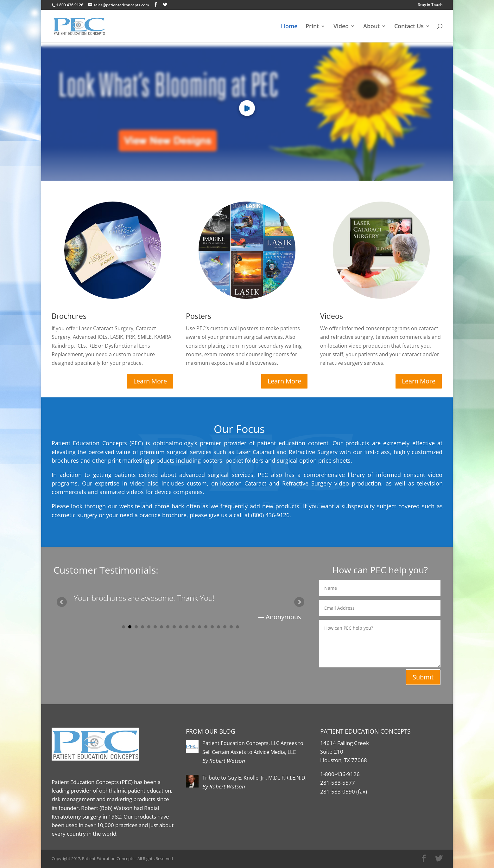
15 (212, 627)
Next (299, 602)
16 (218, 627)
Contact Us (409, 27)
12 (193, 627)
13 (199, 627)
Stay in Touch (430, 5)
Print (312, 27)
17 (225, 627)
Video (341, 27)
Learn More (150, 381)
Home (289, 27)
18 (231, 627)
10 (180, 627)
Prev (62, 602)
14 (206, 627)
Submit (423, 677)
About (371, 27)
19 (237, 627)
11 (187, 627)
